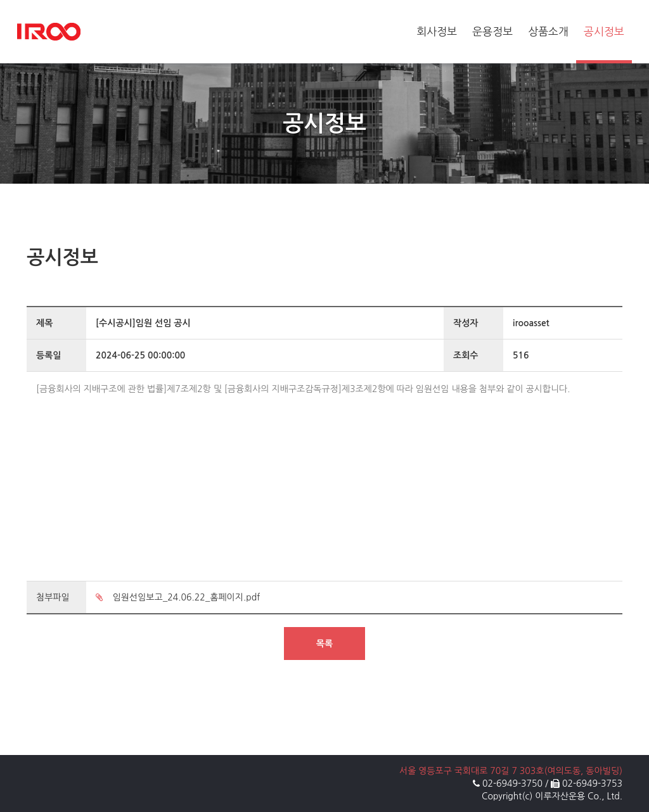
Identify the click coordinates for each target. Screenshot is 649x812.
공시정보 (604, 31)
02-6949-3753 (592, 783)
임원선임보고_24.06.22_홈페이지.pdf (178, 597)
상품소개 (548, 31)
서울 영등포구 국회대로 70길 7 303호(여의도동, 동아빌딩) (511, 771)
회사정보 (437, 31)
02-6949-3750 (512, 783)
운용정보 (492, 31)
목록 (324, 644)
